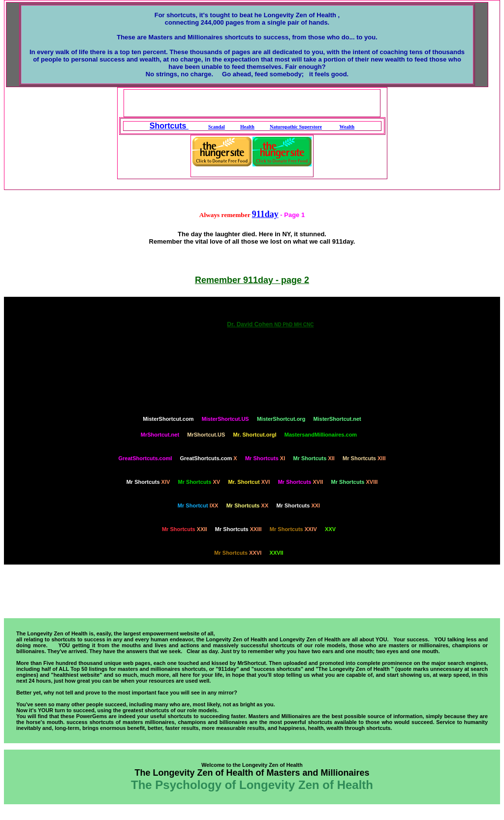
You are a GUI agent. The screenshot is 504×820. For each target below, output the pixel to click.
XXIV (293, 529)
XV (199, 482)
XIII (364, 458)
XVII (301, 482)
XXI (298, 505)
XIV (148, 482)
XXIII (238, 529)
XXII (185, 529)
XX (248, 505)
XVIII (355, 482)
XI (265, 458)
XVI (249, 482)
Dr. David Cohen (270, 324)
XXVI (238, 553)
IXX (198, 505)
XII (314, 458)
